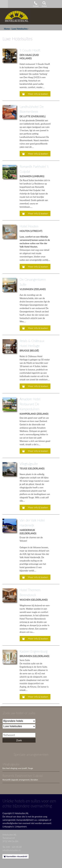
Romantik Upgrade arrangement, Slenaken (20, 780)
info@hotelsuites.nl (11, 850)
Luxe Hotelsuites (20, 29)
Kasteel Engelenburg (34, 651)
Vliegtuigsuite (29, 464)
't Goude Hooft (30, 50)
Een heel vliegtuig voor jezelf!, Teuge (18, 768)
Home (7, 29)
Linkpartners (21, 827)
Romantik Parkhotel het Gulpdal (23, 776)
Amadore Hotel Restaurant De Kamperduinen (30, 404)
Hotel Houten (29, 226)
